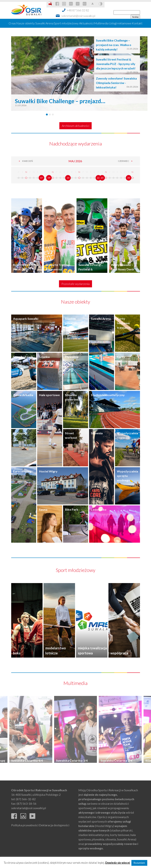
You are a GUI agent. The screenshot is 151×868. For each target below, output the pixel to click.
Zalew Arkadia (23, 395)
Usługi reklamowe (120, 23)
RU (84, 4)
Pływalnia (72, 357)
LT (78, 4)
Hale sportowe (49, 395)
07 (41, 178)
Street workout (71, 435)
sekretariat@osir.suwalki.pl (78, 16)
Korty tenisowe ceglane (123, 361)
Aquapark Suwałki (26, 319)
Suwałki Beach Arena (23, 359)
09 (49, 178)
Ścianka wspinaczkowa (49, 359)
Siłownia (97, 433)
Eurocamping (22, 471)
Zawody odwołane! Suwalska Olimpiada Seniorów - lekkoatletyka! (116, 83)
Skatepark (20, 433)
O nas (12, 23)
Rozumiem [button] (139, 863)
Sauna (43, 509)
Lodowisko (99, 509)
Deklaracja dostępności (54, 825)
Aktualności (86, 23)
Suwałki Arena (44, 23)
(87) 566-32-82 (26, 799)
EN (71, 4)
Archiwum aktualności (75, 126)
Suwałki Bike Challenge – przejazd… (60, 101)
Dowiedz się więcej (118, 863)
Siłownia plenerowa (72, 397)
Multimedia (101, 23)
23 (102, 178)
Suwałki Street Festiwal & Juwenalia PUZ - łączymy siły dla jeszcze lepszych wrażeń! (116, 64)
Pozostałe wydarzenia (75, 284)
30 (129, 178)
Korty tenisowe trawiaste (124, 323)
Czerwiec (126, 161)
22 (98, 178)
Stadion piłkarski (71, 321)
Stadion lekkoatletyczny (108, 395)
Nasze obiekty (25, 23)
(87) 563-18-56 (27, 803)
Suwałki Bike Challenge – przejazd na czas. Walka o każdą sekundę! (114, 45)
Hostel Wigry (48, 471)
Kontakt (137, 23)
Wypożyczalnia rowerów (127, 435)
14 (68, 178)
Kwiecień (25, 161)
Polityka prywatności (25, 825)
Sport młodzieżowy (66, 23)
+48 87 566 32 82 (78, 10)
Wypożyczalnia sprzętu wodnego (127, 476)
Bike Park (72, 509)
